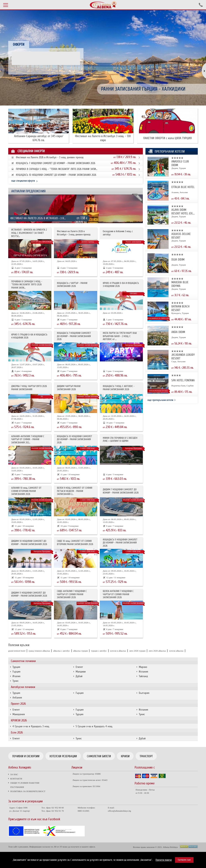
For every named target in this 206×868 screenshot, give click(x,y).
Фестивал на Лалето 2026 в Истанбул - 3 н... (38, 218)
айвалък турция (81, 651)
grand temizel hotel (17, 651)
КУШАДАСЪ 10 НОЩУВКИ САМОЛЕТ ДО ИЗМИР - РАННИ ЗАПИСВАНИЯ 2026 (56, 175)
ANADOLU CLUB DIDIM (180, 163)
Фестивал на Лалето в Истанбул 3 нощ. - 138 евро (103, 138)
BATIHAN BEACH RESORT (180, 308)
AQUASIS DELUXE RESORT (181, 236)
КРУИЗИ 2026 (19, 720)
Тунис (15, 681)
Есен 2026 (17, 732)
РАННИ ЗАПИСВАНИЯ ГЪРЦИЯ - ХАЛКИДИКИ (143, 89)
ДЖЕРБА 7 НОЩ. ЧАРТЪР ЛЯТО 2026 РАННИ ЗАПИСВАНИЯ (29, 388)
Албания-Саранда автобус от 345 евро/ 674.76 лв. (39, 138)
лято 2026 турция (137, 651)
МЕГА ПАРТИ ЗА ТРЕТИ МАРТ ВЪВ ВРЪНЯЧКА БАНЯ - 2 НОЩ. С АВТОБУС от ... (120, 336)
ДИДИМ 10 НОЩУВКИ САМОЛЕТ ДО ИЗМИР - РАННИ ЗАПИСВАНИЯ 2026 (29, 543)
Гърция (16, 672)
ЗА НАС (14, 774)
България (144, 693)
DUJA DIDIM (178, 260)
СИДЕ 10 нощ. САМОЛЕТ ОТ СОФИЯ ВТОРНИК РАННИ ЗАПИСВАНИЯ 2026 (75, 543)
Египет (79, 667)
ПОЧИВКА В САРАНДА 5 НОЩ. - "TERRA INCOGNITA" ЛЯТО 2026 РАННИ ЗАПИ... (57, 169)
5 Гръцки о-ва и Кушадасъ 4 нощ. (94, 726)
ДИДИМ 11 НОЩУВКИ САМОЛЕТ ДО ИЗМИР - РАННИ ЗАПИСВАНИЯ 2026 (29, 594)
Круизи (125, 756)
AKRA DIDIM (178, 332)
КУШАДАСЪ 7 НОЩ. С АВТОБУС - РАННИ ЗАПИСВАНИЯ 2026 (119, 388)
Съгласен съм (184, 860)
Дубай (79, 676)
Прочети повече (164, 860)
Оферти (19, 44)
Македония (19, 714)
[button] (201, 71)
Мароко (143, 667)
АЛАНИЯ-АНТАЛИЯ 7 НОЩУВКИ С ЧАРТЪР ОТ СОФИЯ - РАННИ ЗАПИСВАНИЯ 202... (28, 440)
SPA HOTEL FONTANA (183, 380)
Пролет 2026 (18, 704)
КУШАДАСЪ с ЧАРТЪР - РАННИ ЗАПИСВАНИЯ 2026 (72, 285)
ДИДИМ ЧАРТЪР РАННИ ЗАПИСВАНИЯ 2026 (69, 388)
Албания (17, 698)
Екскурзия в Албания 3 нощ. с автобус (118, 233)
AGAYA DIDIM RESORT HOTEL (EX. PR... (182, 212)
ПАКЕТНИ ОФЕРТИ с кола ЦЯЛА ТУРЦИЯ (167, 138)
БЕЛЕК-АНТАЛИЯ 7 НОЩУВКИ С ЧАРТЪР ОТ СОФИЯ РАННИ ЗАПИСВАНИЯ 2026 (118, 594)
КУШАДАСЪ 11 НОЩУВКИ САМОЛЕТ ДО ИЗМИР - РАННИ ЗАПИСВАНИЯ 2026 (120, 543)
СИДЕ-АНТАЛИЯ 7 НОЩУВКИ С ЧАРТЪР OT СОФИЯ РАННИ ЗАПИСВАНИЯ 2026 (72, 594)
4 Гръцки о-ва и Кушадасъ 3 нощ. (31, 726)
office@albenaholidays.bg (119, 811)
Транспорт (146, 756)
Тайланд (143, 676)
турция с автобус (99, 651)
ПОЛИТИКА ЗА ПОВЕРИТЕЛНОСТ (28, 791)
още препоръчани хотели (160, 400)
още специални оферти (23, 181)
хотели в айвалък (118, 651)
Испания (143, 672)
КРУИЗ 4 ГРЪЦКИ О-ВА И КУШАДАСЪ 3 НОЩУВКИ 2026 (121, 285)
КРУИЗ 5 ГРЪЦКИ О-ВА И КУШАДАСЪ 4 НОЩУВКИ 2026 (29, 336)
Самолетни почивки (23, 661)
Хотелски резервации (63, 756)
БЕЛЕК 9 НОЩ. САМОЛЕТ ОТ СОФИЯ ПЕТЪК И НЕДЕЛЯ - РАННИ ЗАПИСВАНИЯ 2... (75, 491)
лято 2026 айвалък (157, 651)
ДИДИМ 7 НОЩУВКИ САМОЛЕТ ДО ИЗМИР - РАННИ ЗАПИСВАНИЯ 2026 (121, 491)
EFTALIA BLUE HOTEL (183, 187)
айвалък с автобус (61, 651)
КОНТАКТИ (16, 779)
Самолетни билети (99, 756)
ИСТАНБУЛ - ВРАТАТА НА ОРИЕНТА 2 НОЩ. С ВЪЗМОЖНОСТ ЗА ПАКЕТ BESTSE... (29, 233)
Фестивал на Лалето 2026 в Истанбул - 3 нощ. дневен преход (50, 157)
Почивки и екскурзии (26, 756)
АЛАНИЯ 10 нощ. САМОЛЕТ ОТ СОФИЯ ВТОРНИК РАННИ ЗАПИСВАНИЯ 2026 (26, 491)
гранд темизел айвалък (39, 651)
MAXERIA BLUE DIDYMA (180, 284)
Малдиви (81, 672)
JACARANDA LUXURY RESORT (183, 357)
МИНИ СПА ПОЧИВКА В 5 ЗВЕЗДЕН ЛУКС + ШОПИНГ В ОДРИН (120, 440)
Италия (16, 676)
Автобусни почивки (23, 687)
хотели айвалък (176, 651)
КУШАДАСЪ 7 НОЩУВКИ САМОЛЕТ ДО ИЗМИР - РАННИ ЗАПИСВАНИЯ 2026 (56, 163)
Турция (16, 667)
